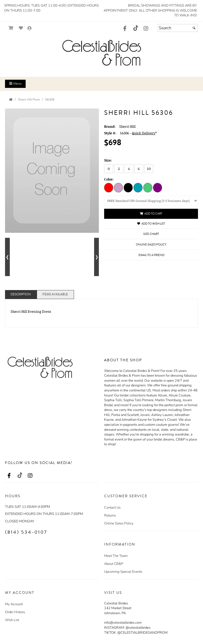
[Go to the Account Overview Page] (30, 29)
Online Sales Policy (119, 523)
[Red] (109, 187)
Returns (110, 515)
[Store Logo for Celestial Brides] (101, 53)
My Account (14, 604)
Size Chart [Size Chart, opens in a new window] (151, 234)
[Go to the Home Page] (11, 100)
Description (21, 294)
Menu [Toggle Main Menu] (15, 84)
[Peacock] (138, 187)
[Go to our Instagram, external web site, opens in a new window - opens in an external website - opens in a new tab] (146, 29)
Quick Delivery (144, 133)
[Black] (128, 187)
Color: (109, 179)
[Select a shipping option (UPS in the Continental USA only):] (151, 201)
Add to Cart (151, 214)
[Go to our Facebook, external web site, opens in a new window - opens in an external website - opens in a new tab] (125, 29)
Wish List (12, 620)
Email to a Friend (151, 255)
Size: (108, 160)
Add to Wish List (151, 224)
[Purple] (158, 187)
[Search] (178, 28)
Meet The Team (116, 556)
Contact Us (112, 508)
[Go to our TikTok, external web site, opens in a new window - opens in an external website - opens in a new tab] (135, 28)
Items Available (55, 294)
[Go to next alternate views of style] (96, 257)
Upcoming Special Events (123, 572)
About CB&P (114, 564)
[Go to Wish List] (21, 28)
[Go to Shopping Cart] (11, 28)
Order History (15, 612)
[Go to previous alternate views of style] (7, 257)
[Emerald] (148, 187)
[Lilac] (118, 187)
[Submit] (194, 28)
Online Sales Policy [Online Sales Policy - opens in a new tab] (151, 245)
